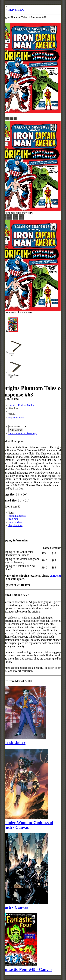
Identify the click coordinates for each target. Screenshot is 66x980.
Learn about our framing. (23, 433)
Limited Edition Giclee (21, 405)
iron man (13, 519)
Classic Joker (13, 743)
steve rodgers (16, 522)
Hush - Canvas (15, 907)
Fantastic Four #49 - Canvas (27, 969)
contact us (56, 576)
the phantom (15, 525)
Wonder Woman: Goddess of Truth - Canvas (27, 825)
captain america (17, 516)
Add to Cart (16, 430)
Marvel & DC (16, 10)
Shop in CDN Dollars (16, 418)
